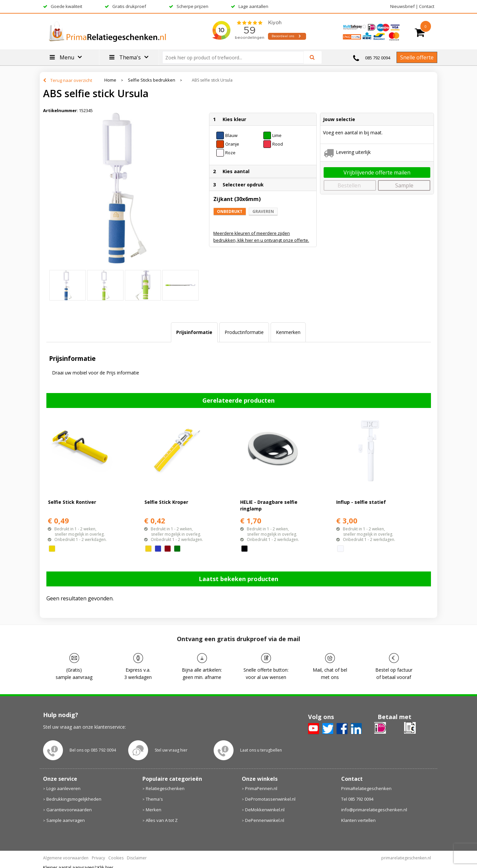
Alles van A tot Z (162, 820)
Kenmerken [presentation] (288, 332)
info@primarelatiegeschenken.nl (374, 810)
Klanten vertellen (358, 820)
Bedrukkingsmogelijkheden (74, 799)
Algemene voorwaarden (66, 858)
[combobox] (236, 57)
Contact (427, 6)
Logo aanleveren (63, 788)
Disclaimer (137, 858)
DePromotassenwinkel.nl (270, 799)
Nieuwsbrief (402, 6)
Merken (154, 810)
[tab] (194, 332)
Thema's (154, 799)
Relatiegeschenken (165, 788)
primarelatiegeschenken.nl (406, 858)
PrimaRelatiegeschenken (366, 788)
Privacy (98, 858)
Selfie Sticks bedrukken (152, 80)
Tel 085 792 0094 (357, 799)
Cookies (116, 858)
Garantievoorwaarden (69, 810)
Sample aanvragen (66, 820)
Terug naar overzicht (71, 80)
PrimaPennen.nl (261, 788)
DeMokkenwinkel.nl (265, 810)
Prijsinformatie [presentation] (194, 332)
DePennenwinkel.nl (265, 820)
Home (110, 80)
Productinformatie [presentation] (244, 332)
